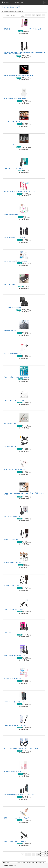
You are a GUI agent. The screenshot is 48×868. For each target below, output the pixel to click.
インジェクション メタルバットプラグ (14, 470)
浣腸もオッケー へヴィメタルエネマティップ (16, 818)
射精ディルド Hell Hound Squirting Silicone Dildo (18, 75)
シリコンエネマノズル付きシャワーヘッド (15, 725)
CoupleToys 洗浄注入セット (12, 215)
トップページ (7, 862)
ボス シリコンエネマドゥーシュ (12, 516)
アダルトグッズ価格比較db (12, 2)
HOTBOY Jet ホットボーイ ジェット (14, 702)
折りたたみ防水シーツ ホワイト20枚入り (15, 99)
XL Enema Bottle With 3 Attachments (15, 261)
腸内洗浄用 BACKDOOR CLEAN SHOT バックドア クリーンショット (22, 29)
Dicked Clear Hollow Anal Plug (13, 122)
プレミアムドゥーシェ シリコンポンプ (14, 168)
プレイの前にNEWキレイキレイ (12, 771)
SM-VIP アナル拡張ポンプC (11, 539)
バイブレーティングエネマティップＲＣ (15, 841)
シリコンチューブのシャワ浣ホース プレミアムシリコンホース (21, 748)
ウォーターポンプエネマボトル (12, 354)
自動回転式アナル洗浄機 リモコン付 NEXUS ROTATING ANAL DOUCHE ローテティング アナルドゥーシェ (24, 53)
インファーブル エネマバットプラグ (14, 609)
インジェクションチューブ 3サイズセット (15, 400)
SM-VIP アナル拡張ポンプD (11, 586)
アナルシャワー (8, 632)
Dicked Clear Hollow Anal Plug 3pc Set (15, 145)
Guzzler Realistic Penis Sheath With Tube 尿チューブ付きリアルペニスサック (24, 494)
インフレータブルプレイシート (12, 307)
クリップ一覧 (21, 862)
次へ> (38, 15)
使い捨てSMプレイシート (11, 284)
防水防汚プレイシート (10, 331)
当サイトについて (40, 862)
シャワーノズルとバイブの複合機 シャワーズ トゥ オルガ (19, 191)
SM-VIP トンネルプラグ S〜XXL (12, 563)
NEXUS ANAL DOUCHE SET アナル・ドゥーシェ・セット (20, 795)
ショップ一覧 (30, 862)
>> (44, 15)
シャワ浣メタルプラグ (10, 423)
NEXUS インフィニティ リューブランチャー (16, 238)
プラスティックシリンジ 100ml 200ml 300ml (16, 377)
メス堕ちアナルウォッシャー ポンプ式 (14, 655)
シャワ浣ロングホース (10, 447)
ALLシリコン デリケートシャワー (13, 679)
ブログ (14, 862)
